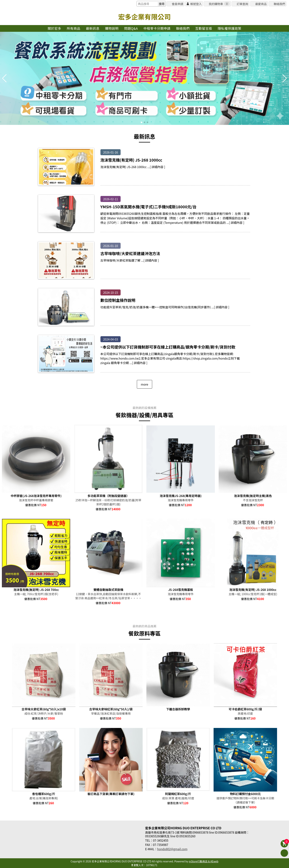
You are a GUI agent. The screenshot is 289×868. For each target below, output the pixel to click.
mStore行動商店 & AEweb (204, 861)
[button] (142, 122)
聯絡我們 (279, 4)
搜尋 (162, 4)
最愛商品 (261, 4)
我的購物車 (219, 4)
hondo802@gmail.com (172, 849)
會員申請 (177, 4)
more (144, 384)
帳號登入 (196, 4)
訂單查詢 (242, 4)
